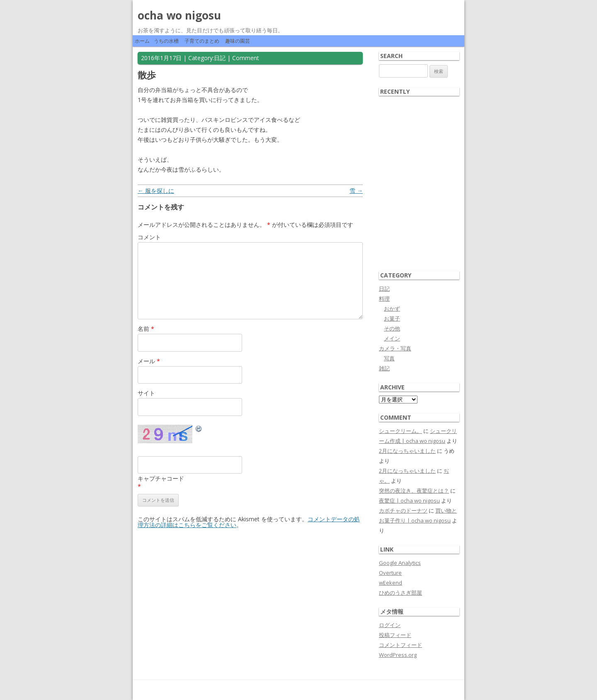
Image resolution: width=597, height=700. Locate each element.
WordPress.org (398, 655)
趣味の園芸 (238, 41)
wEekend (391, 583)
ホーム (142, 41)
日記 (220, 58)
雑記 (384, 368)
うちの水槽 (166, 41)
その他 (392, 328)
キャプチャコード (161, 478)
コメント (149, 237)
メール (149, 361)
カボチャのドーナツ (403, 510)
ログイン (390, 625)
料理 (384, 299)
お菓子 (392, 318)
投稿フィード (395, 635)
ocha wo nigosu (179, 15)
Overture (390, 573)
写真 (389, 358)
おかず (392, 309)
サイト (146, 393)
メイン (392, 338)
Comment (246, 58)
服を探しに (156, 191)
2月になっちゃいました (407, 451)
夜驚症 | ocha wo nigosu (409, 501)
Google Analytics (400, 563)
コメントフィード (400, 645)
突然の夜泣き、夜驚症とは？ (414, 491)
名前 (146, 329)
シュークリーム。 (400, 431)
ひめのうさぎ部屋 (400, 593)
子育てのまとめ (202, 41)
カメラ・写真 (395, 348)
